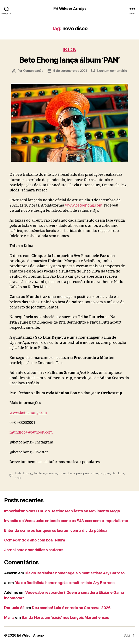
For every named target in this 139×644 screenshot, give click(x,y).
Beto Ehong (24, 473)
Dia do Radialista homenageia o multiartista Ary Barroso (75, 573)
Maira (9, 617)
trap (18, 478)
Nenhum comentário (112, 71)
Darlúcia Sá (14, 608)
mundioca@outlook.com (31, 432)
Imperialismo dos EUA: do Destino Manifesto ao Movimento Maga (62, 511)
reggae (105, 473)
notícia (69, 50)
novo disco (67, 473)
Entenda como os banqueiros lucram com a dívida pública (56, 530)
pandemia (90, 473)
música (52, 473)
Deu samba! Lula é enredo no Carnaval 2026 (71, 608)
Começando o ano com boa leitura (35, 540)
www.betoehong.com (84, 205)
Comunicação (33, 71)
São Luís (118, 473)
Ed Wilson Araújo (69, 9)
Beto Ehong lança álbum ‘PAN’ (69, 60)
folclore (39, 473)
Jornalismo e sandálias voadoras (34, 550)
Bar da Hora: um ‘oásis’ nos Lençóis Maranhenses (65, 617)
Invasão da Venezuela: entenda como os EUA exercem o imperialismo (66, 521)
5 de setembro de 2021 (70, 71)
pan (79, 473)
